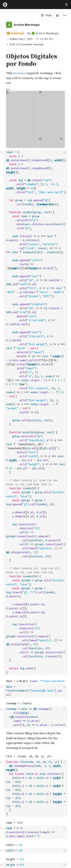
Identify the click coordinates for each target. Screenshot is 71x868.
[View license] (46, 39)
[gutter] (2, 69)
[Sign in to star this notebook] (57, 15)
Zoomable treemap (31, 44)
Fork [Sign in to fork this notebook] (46, 15)
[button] (2, 51)
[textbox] (36, 352)
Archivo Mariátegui (27, 25)
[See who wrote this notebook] (43, 33)
